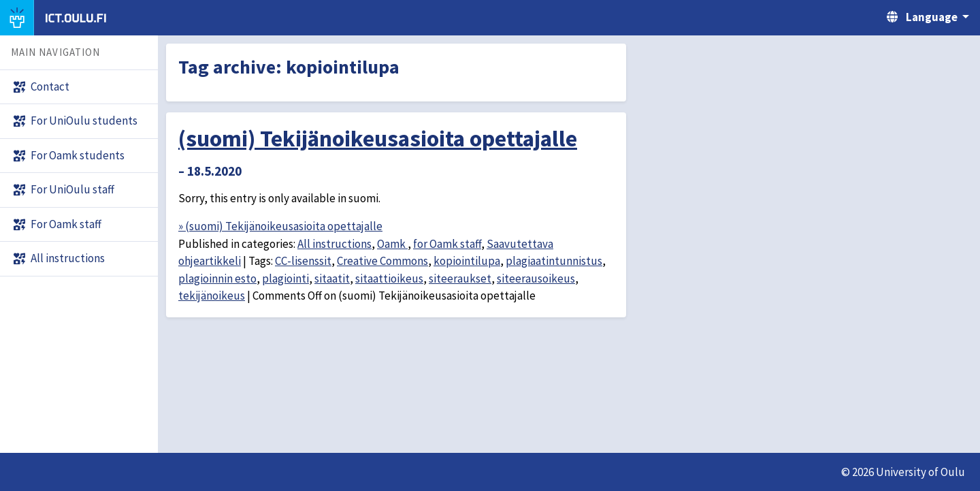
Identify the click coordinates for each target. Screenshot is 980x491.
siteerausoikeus (536, 279)
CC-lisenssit (303, 261)
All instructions (334, 244)
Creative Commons (382, 261)
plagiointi (285, 279)
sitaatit (332, 279)
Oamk (392, 244)
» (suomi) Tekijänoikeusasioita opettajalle (280, 226)
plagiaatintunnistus (554, 261)
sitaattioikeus (389, 279)
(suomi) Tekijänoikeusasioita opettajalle (378, 138)
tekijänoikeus (212, 296)
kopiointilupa (467, 261)
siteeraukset (460, 279)
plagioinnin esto (217, 279)
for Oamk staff (447, 244)
